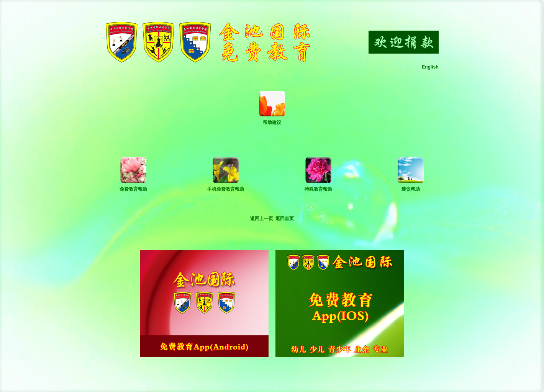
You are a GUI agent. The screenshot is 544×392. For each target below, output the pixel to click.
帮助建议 (272, 122)
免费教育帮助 (133, 189)
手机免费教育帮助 (226, 189)
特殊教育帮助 (318, 189)
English (430, 67)
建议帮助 (411, 189)
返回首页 (285, 219)
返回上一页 (262, 219)
